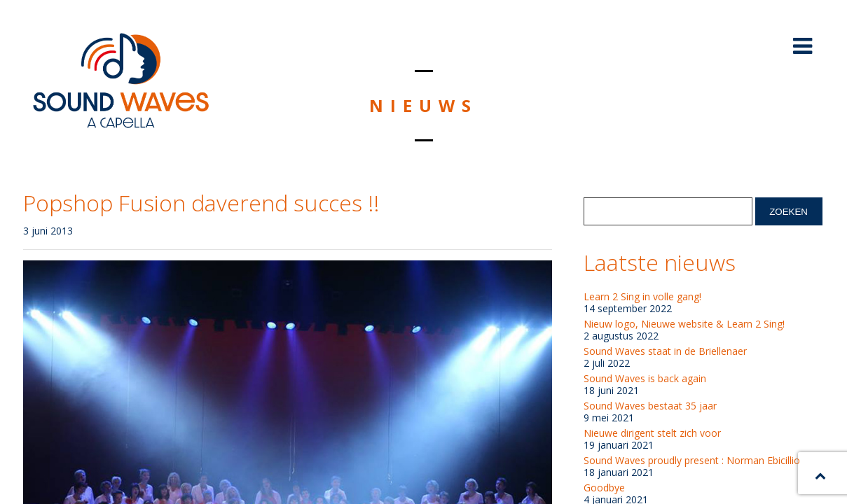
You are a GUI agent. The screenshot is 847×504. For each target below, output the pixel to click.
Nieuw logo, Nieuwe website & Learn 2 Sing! (684, 324)
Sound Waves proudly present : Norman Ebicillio (692, 461)
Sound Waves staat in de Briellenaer (665, 351)
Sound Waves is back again (645, 379)
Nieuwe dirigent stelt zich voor (652, 433)
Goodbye (604, 488)
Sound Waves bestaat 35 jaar (650, 406)
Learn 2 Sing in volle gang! (642, 297)
